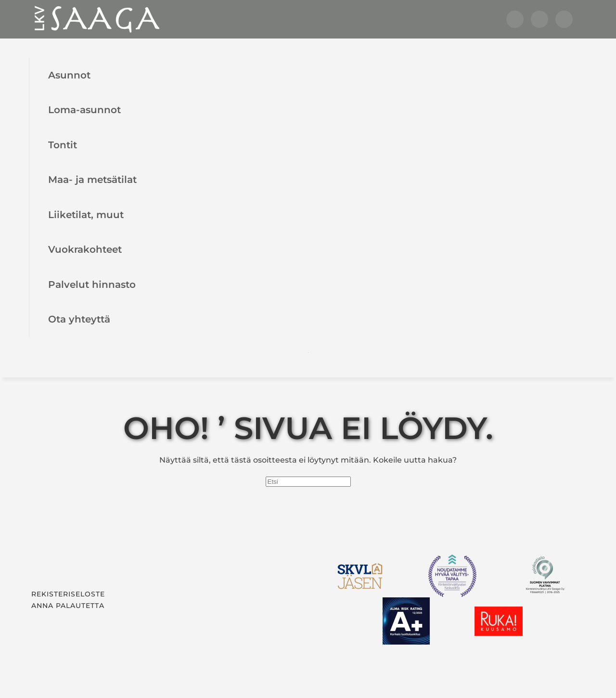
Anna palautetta (68, 606)
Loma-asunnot (84, 110)
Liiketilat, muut (86, 214)
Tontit (63, 145)
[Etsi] (308, 482)
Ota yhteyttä (79, 319)
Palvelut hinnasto (92, 284)
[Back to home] (96, 19)
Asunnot (69, 75)
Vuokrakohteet (85, 249)
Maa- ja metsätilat (92, 179)
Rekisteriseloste (68, 594)
